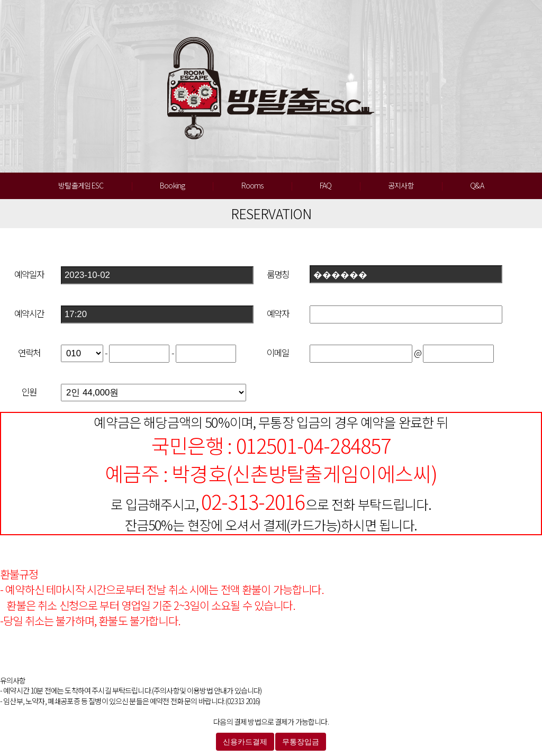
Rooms (252, 185)
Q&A (477, 185)
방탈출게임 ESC (81, 185)
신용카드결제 (245, 742)
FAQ (326, 185)
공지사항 (401, 185)
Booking (172, 185)
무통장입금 (301, 742)
